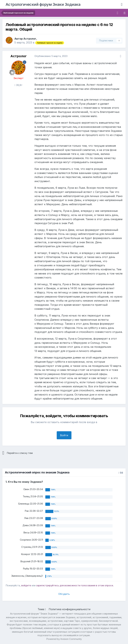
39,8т (18, 85)
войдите (26, 585)
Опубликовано (51, 56)
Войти (64, 435)
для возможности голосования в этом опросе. (86, 585)
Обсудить (64, 594)
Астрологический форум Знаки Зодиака (43, 4)
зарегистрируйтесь (48, 585)
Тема (42, 609)
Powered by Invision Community (64, 639)
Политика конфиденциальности (70, 609)
